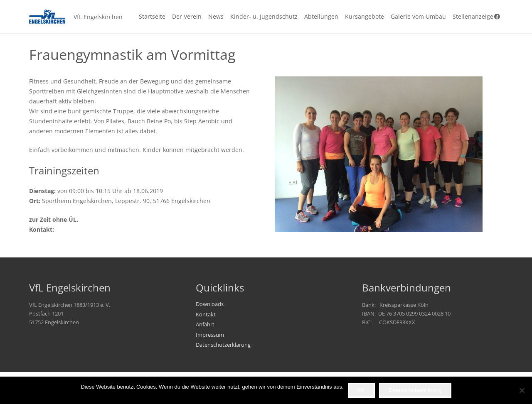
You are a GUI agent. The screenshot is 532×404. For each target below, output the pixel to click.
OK (361, 390)
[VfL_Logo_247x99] (47, 17)
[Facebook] (497, 17)
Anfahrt (205, 324)
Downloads (210, 304)
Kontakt (206, 315)
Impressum (210, 335)
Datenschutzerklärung (223, 345)
